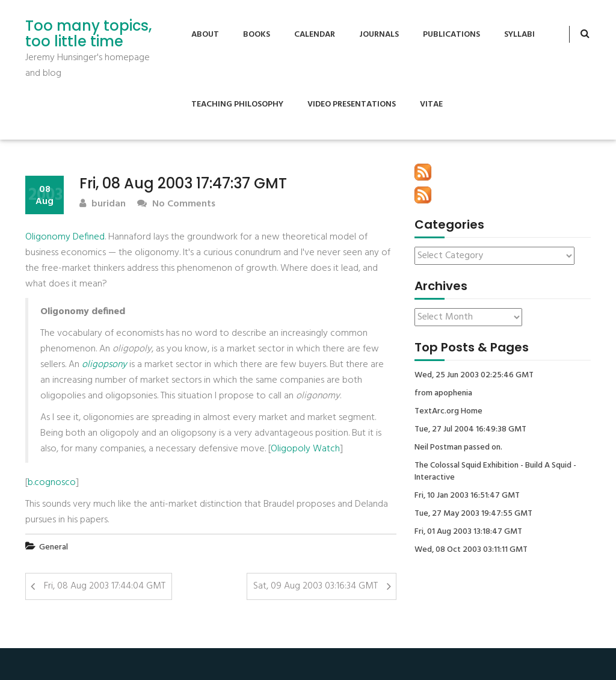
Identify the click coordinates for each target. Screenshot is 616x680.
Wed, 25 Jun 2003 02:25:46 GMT (474, 376)
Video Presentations (352, 104)
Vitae (431, 104)
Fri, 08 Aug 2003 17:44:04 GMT (105, 586)
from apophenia (443, 394)
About (205, 35)
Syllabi (519, 35)
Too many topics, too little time (88, 34)
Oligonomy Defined (65, 237)
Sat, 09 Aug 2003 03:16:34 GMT (316, 586)
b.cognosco (52, 483)
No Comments (176, 204)
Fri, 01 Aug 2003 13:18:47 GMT (468, 532)
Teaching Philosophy (237, 104)
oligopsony (104, 365)
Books (257, 35)
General (54, 547)
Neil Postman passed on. (458, 448)
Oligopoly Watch (305, 449)
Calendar (315, 35)
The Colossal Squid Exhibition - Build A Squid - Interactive (495, 472)
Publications (451, 35)
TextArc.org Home (448, 412)
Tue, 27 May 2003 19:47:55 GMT (473, 514)
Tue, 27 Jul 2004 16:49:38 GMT (470, 430)
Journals (379, 35)
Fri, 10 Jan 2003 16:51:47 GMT (467, 496)
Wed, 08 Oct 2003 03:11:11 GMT (471, 550)
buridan (103, 204)
